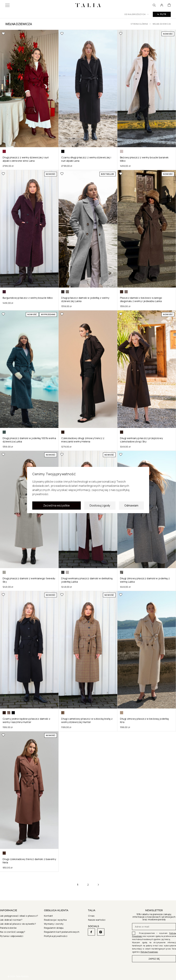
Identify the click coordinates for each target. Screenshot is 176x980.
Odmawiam (131, 509)
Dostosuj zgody (100, 509)
